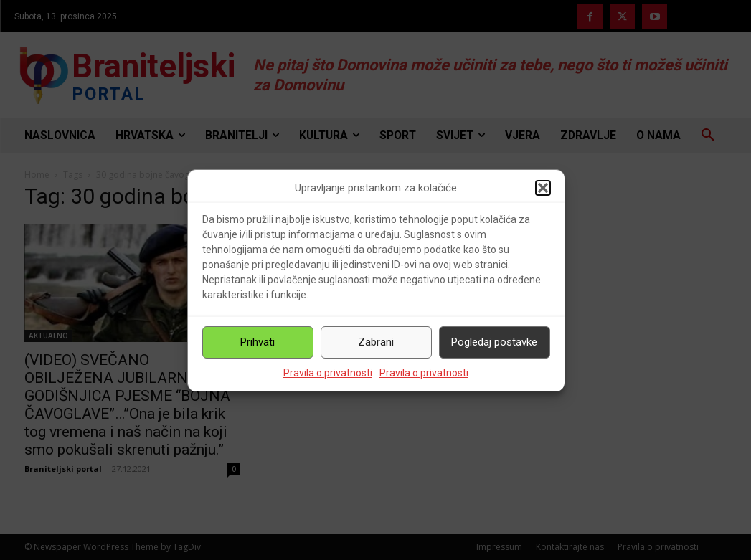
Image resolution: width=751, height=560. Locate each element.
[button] (543, 188)
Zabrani (376, 342)
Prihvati (258, 342)
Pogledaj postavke (494, 342)
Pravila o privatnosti (328, 373)
